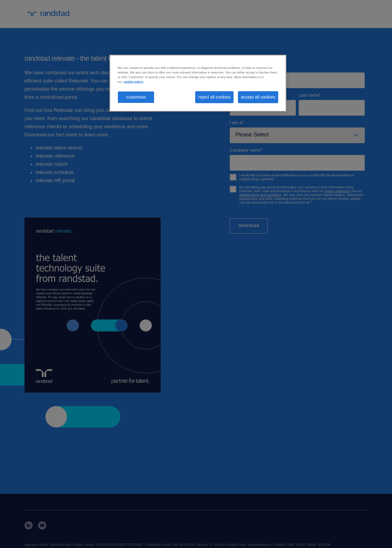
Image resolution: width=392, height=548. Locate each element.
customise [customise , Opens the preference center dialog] (136, 97)
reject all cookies (214, 97)
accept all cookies (258, 97)
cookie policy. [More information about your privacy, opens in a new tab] (133, 82)
